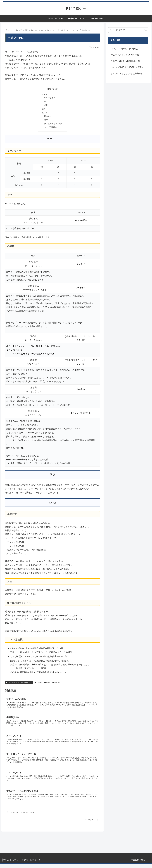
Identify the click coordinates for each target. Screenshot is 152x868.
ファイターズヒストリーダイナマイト (19, 684)
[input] (128, 30)
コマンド (45, 94)
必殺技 (47, 106)
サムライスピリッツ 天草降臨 (125, 55)
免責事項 (26, 864)
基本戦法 (48, 117)
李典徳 (47, 684)
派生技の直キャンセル (53, 125)
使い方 (45, 113)
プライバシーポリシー (12, 864)
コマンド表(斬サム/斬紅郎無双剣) (127, 67)
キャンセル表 (50, 98)
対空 (46, 121)
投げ (46, 102)
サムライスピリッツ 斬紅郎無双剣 (127, 74)
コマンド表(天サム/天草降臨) (125, 49)
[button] (146, 30)
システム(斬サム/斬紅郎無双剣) (126, 61)
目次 (49, 89)
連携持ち (56, 684)
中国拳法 (38, 684)
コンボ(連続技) (50, 129)
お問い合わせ (37, 864)
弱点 (44, 110)
